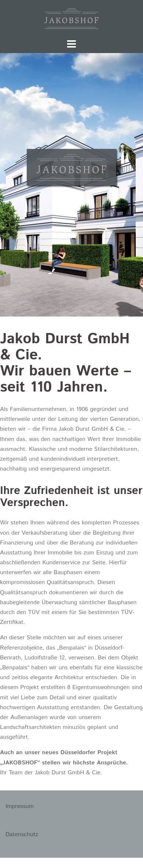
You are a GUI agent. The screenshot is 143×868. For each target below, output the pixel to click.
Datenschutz (22, 835)
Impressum (20, 806)
